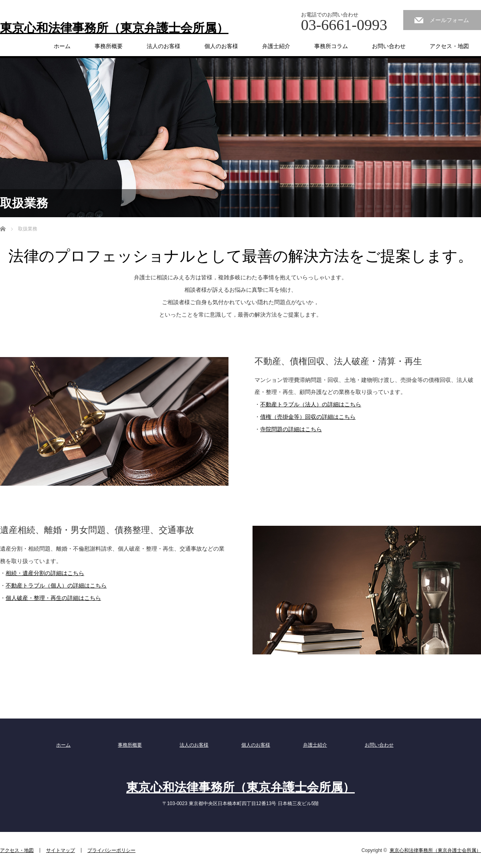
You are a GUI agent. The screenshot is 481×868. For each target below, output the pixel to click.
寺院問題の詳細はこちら (291, 429)
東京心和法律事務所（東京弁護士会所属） (114, 28)
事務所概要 (109, 46)
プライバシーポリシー (111, 850)
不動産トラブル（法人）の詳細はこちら (311, 404)
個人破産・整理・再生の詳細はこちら (53, 598)
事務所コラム (331, 46)
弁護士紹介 (276, 46)
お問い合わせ (389, 46)
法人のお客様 (164, 46)
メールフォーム (449, 20)
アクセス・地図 (449, 46)
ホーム (62, 46)
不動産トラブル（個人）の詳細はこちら (56, 585)
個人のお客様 (221, 46)
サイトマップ (61, 850)
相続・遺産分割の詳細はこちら (45, 573)
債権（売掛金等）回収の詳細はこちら (308, 417)
